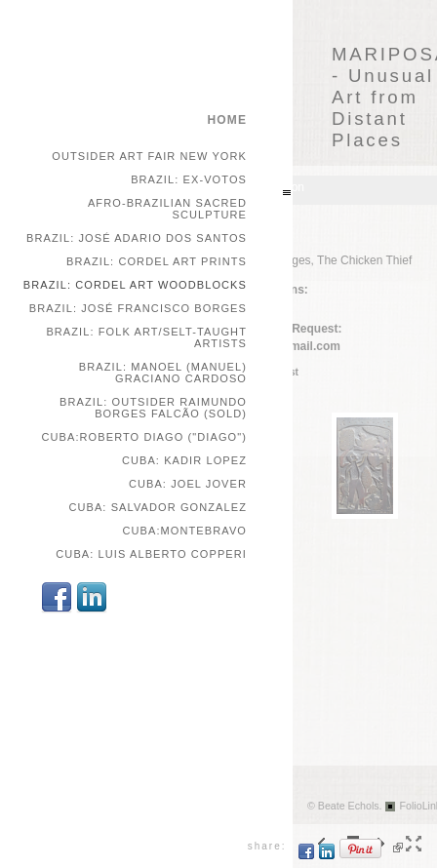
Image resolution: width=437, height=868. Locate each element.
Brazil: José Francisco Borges (138, 308)
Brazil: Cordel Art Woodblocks (135, 285)
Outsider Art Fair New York (149, 156)
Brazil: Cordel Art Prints (157, 261)
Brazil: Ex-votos (189, 179)
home (227, 120)
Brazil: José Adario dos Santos (137, 238)
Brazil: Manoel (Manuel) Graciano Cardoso (163, 373)
